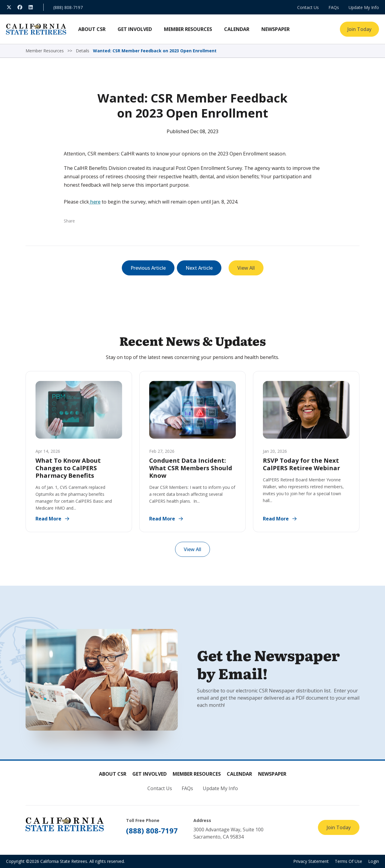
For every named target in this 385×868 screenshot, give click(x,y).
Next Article (199, 268)
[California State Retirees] (36, 29)
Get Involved (149, 774)
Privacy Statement (311, 861)
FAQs (334, 7)
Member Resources (197, 774)
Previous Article (148, 268)
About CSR (113, 774)
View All (246, 268)
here (95, 202)
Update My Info (364, 7)
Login (374, 861)
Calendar (239, 774)
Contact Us (308, 7)
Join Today (359, 29)
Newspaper (272, 774)
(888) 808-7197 (68, 7)
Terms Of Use (348, 861)
